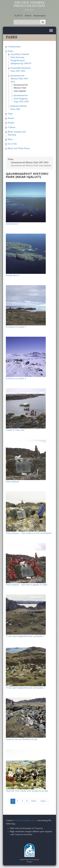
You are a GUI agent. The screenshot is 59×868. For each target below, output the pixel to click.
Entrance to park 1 (16, 327)
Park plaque (12, 482)
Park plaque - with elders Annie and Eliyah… (29, 533)
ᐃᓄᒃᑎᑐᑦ (19, 16)
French (28, 16)
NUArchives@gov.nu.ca (25, 821)
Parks (10, 51)
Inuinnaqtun (40, 16)
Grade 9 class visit (15, 430)
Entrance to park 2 (16, 378)
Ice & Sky (12, 144)
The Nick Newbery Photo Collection (30, 6)
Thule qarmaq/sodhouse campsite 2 (25, 688)
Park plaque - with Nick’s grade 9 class (26, 585)
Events (11, 118)
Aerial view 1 (12, 224)
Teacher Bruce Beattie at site (22, 739)
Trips (10, 114)
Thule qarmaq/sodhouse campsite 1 (25, 636)
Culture (11, 127)
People (11, 123)
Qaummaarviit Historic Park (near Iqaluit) (21, 88)
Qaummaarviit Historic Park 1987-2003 (20, 79)
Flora (10, 139)
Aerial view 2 (13, 275)
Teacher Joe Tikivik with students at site (27, 791)
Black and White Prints (19, 149)
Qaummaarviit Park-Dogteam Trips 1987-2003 (21, 99)
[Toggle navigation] (51, 31)
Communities (14, 47)
